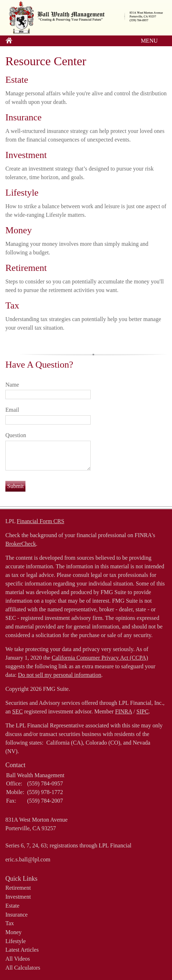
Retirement (26, 268)
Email (12, 410)
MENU (147, 41)
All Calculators (23, 968)
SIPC (143, 711)
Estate (17, 80)
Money (19, 230)
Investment (26, 155)
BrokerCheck (21, 544)
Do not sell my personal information (59, 675)
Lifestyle (22, 193)
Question (16, 435)
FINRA (123, 711)
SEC (17, 711)
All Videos (18, 959)
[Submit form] (15, 486)
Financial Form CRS (40, 521)
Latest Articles (22, 950)
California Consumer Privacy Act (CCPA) (100, 658)
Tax (12, 305)
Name (12, 385)
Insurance (23, 117)
